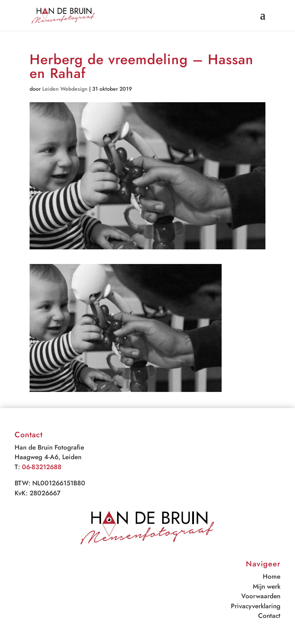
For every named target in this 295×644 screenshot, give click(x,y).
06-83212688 (42, 467)
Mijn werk (267, 586)
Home (272, 576)
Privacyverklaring (256, 606)
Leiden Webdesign (65, 89)
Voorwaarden (261, 596)
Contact (269, 616)
